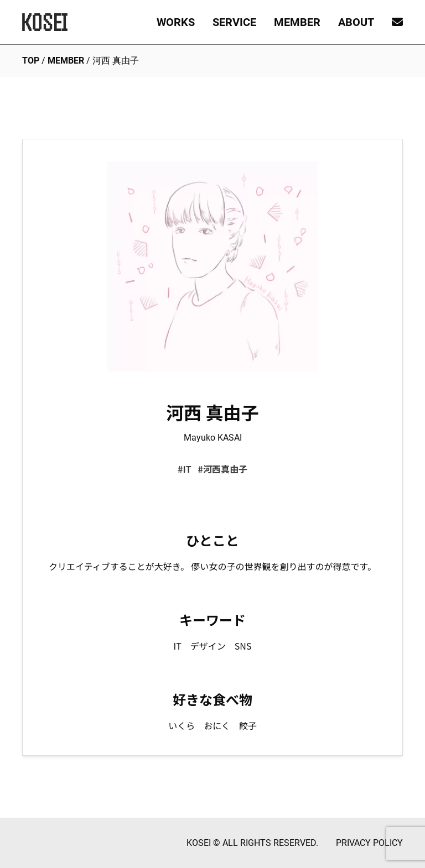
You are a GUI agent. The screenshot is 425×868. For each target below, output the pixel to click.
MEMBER (297, 22)
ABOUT (356, 22)
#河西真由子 (222, 469)
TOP (31, 61)
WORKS (176, 22)
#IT (185, 469)
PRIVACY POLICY (369, 843)
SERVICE (234, 22)
